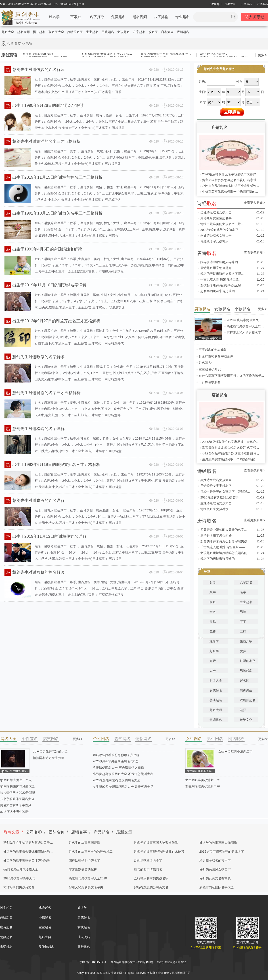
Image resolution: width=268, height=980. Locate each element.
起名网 (245, 680)
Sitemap (215, 4)
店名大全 (167, 32)
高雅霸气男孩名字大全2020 (88, 878)
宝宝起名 (92, 32)
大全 (213, 671)
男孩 (243, 612)
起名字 (214, 651)
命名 (213, 612)
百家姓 (76, 17)
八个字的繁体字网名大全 (17, 799)
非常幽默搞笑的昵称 (83, 869)
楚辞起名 (6, 937)
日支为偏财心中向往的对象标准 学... (166, 54)
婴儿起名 (39, 32)
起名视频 (140, 17)
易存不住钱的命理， (214, 54)
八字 (213, 592)
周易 (213, 622)
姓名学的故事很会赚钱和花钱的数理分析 (28, 853)
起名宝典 (45, 937)
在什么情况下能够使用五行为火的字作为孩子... (231, 376)
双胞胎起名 (248, 700)
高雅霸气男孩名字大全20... (245, 326)
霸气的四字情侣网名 (148, 869)
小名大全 (230, 4)
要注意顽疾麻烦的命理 (38, 54)
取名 (213, 602)
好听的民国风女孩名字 (215, 869)
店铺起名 (183, 32)
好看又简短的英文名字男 (86, 887)
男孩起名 (108, 32)
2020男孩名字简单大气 (243, 320)
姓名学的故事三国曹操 (84, 843)
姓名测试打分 (153, 968)
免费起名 (118, 17)
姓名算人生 (207, 363)
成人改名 (84, 937)
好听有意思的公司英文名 (151, 887)
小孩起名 (45, 917)
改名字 (153, 32)
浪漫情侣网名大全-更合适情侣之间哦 (118, 768)
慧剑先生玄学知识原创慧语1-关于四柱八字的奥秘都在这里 (28, 844)
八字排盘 (161, 17)
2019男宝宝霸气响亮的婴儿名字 (222, 852)
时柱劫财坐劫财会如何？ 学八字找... (107, 54)
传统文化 (246, 720)
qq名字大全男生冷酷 (14, 812)
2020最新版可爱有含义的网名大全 (116, 780)
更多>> (78, 739)
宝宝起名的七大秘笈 (213, 350)
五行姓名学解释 (210, 382)
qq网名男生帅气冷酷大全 (50, 751)
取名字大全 (56, 32)
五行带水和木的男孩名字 (244, 333)
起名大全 (8, 32)
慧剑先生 (246, 690)
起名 (213, 582)
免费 (213, 631)
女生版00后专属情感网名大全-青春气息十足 (123, 787)
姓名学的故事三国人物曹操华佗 (156, 843)
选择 (243, 710)
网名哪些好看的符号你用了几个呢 (116, 755)
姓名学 (54, 17)
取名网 (131, 968)
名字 (243, 592)
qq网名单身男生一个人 (16, 780)
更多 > (262, 55)
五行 (243, 631)
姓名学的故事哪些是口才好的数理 (27, 860)
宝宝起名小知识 (210, 369)
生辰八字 (246, 641)
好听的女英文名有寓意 (215, 878)
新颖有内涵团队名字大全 (217, 887)
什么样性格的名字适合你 (216, 356)
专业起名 (182, 17)
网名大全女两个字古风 (16, 805)
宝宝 (243, 622)
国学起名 (6, 908)
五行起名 (84, 947)
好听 (213, 661)
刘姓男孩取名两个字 (148, 860)
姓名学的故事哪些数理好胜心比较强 (159, 852)
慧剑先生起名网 (117, 968)
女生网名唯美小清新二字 (235, 751)
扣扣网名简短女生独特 (48, 758)
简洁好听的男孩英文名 (19, 887)
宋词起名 (216, 720)
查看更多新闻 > (255, 203)
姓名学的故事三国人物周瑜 (218, 843)
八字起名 (247, 4)
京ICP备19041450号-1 (93, 962)
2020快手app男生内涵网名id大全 (116, 761)
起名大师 (23, 32)
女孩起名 (124, 32)
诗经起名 (6, 917)
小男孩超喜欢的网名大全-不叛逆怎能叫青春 (123, 774)
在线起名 (263, 4)
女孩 (243, 651)
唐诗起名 (6, 927)
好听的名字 (75, 32)
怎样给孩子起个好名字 (84, 860)
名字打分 (97, 17)
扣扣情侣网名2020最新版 (18, 793)
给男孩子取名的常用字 (215, 860)
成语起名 (45, 908)
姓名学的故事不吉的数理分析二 (91, 852)
